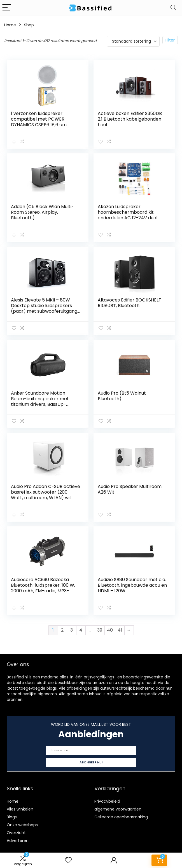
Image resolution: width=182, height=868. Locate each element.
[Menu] (7, 8)
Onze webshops (22, 822)
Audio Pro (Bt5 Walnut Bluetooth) (122, 395)
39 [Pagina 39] (100, 628)
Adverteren (18, 838)
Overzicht (16, 830)
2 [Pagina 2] (62, 628)
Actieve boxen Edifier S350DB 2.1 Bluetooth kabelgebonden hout (130, 119)
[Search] (173, 8)
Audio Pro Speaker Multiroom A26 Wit (130, 488)
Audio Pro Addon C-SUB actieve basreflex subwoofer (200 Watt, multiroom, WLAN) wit (43, 493)
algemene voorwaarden (118, 807)
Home (10, 25)
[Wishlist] (68, 860)
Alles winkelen (20, 807)
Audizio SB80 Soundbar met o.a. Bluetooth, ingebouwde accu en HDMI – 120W (132, 583)
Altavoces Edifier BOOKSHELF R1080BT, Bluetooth (129, 302)
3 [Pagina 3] (72, 628)
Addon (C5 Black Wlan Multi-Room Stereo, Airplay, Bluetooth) (42, 212)
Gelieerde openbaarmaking (121, 814)
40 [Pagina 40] (110, 628)
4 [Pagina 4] (81, 628)
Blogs (12, 814)
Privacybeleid (107, 799)
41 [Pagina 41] (120, 628)
